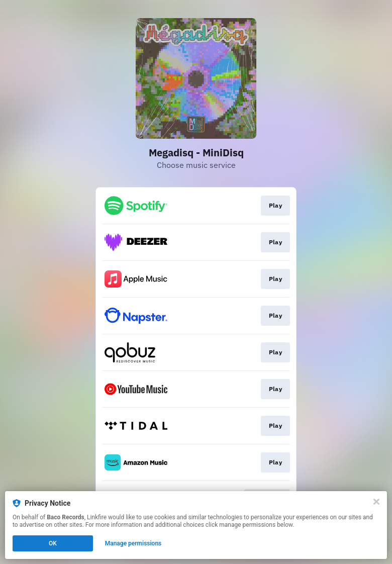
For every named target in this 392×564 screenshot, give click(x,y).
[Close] (376, 502)
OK (53, 543)
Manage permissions (133, 543)
